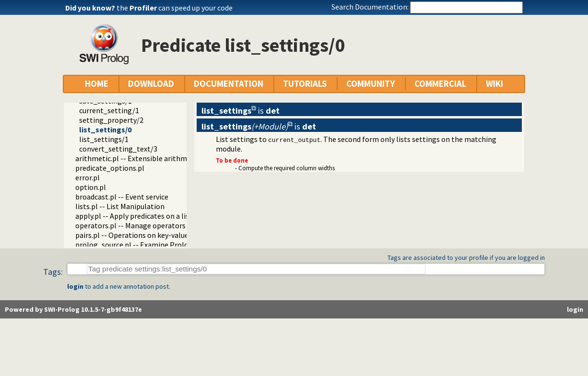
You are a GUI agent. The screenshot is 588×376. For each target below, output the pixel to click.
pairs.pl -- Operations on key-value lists (140, 235)
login (75, 286)
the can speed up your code (175, 8)
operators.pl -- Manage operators (130, 225)
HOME (97, 84)
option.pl (91, 187)
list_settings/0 (105, 129)
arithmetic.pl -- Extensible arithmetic (137, 158)
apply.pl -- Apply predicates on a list (134, 216)
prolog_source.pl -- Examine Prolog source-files (154, 245)
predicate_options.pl (110, 168)
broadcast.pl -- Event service (122, 197)
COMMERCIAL (440, 84)
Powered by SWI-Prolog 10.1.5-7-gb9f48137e (73, 309)
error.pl (88, 177)
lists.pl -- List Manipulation (120, 206)
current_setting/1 (109, 110)
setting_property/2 (111, 120)
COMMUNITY (370, 84)
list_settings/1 (104, 139)
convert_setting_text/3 (118, 149)
